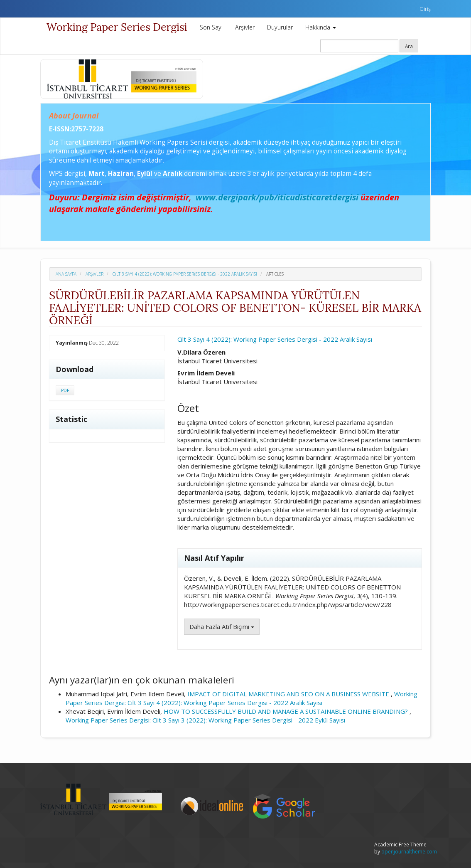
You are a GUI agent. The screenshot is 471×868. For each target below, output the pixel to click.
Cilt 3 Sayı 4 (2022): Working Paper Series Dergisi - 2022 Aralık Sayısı (185, 274)
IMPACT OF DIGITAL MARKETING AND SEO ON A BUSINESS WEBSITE (289, 694)
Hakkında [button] (321, 27)
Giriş (425, 9)
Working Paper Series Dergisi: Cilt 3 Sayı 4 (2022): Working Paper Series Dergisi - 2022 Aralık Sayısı (242, 698)
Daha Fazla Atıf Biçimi (222, 626)
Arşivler (245, 27)
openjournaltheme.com (409, 852)
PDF (65, 390)
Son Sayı (211, 27)
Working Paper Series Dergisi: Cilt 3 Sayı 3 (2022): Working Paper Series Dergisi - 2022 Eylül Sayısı (205, 720)
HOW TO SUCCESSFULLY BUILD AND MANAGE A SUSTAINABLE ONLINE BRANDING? (287, 711)
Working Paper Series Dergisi (117, 27)
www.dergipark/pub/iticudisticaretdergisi (277, 197)
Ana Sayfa (66, 274)
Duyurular (280, 27)
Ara (409, 46)
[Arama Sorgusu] (359, 46)
